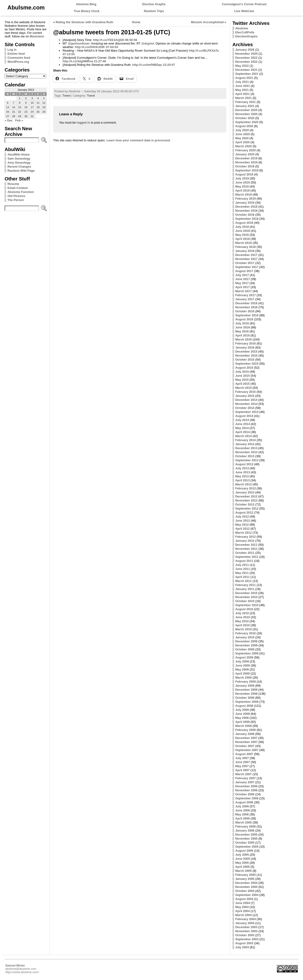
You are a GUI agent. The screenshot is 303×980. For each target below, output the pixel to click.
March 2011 (244, 581)
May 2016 (242, 331)
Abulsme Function (21, 192)
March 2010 (244, 629)
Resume (13, 184)
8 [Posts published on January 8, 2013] (20, 103)
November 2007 (247, 742)
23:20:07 (169, 65)
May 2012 (242, 525)
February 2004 (246, 919)
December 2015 (246, 351)
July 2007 (242, 758)
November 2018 (247, 211)
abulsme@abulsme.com (21, 969)
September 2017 (247, 267)
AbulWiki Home (18, 154)
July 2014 (242, 420)
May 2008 (242, 718)
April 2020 (243, 142)
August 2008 (244, 706)
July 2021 (242, 82)
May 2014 (242, 428)
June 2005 (243, 859)
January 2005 (245, 879)
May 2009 (242, 669)
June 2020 (243, 134)
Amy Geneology (19, 163)
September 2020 (247, 122)
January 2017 (245, 299)
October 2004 (245, 891)
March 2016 (244, 339)
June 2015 (243, 376)
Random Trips (154, 11)
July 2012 (242, 517)
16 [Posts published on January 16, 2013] (26, 107)
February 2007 (246, 778)
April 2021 (243, 94)
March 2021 (244, 98)
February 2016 (246, 343)
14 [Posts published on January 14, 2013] (14, 107)
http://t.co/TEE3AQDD (109, 40)
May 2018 (242, 235)
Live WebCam (244, 11)
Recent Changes (19, 167)
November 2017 (247, 259)
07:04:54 (112, 47)
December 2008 (246, 690)
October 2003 (245, 935)
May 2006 (242, 814)
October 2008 (245, 698)
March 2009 (244, 678)
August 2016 (244, 319)
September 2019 (247, 170)
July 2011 (242, 565)
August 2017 (244, 271)
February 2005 (246, 875)
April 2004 (243, 911)
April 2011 (243, 577)
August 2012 (244, 512)
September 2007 (247, 750)
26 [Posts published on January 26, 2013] (44, 112)
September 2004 (247, 895)
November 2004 (247, 887)
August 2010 (244, 609)
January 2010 (245, 637)
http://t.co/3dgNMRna (78, 61)
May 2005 (242, 863)
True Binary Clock (87, 11)
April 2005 (243, 867)
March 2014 (244, 436)
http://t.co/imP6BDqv (147, 65)
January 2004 (245, 923)
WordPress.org (18, 62)
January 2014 (245, 444)
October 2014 (245, 408)
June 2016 (243, 327)
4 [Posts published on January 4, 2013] (38, 98)
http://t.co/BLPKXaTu (204, 51)
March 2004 (244, 915)
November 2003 (247, 931)
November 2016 (247, 307)
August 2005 (244, 851)
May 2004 (242, 907)
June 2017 (243, 279)
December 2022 (246, 58)
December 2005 (246, 835)
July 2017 (242, 275)
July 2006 (242, 806)
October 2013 (245, 456)
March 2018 (244, 243)
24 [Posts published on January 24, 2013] (32, 112)
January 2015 (245, 396)
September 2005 (247, 847)
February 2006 (246, 826)
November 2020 (247, 114)
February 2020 (246, 150)
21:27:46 (100, 61)
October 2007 (245, 746)
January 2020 (245, 154)
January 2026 (245, 50)
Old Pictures (16, 196)
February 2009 (246, 682)
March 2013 (244, 484)
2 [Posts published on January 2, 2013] (26, 98)
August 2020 (244, 126)
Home (136, 22)
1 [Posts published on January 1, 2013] (20, 98)
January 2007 (245, 782)
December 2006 (246, 786)
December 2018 (246, 207)
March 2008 (244, 726)
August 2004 (244, 899)
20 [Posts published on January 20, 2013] (8, 112)
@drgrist (148, 43)
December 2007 (246, 738)
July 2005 (242, 855)
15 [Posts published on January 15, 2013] (20, 107)
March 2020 (244, 146)
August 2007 (244, 754)
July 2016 (242, 323)
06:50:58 (131, 40)
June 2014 (243, 424)
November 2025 (247, 54)
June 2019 (243, 182)
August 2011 (244, 561)
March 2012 (244, 533)
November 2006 (247, 790)
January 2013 (245, 492)
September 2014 (247, 412)
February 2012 (246, 537)
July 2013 (242, 468)
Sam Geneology (19, 159)
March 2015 (244, 388)
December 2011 (246, 545)
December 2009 (246, 641)
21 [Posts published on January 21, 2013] (14, 112)
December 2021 (246, 70)
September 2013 (247, 460)
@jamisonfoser (79, 43)
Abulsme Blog (86, 4)
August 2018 (244, 223)
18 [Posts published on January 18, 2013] (38, 107)
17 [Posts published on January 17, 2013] (32, 107)
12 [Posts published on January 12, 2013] (44, 103)
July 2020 (242, 130)
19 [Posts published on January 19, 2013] (44, 107)
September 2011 (247, 557)
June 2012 (243, 521)
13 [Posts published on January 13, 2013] (8, 107)
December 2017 (246, 255)
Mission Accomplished (207, 22)
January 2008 (245, 734)
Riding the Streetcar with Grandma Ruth (84, 22)
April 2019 (243, 190)
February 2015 (246, 392)
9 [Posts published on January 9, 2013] (26, 103)
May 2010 (242, 621)
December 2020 (246, 110)
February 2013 (246, 488)
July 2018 (242, 227)
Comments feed (19, 58)
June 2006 (243, 810)
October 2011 (245, 553)
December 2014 (246, 400)
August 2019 (244, 174)
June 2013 (243, 472)
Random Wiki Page (21, 171)
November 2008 (247, 694)
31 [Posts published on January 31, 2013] (32, 116)
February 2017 (246, 295)
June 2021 (243, 86)
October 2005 (245, 843)
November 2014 (247, 404)
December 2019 (246, 158)
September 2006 (247, 798)
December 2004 (246, 883)
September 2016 (247, 315)
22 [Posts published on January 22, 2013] (20, 112)
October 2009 (245, 649)
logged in (83, 123)
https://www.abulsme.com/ (22, 972)
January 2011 (245, 589)
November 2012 (247, 500)
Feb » (19, 120)
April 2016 (243, 335)
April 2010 (243, 625)
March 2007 (244, 774)
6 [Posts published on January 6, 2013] (8, 103)
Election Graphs (154, 4)
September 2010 (247, 605)
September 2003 (247, 939)
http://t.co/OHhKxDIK (90, 47)
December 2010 (246, 593)
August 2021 (244, 78)
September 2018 (247, 219)
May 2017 (242, 283)
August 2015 (244, 368)
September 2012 (247, 508)
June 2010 (243, 617)
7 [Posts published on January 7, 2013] (13, 103)
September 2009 (247, 653)
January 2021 (245, 106)
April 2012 (243, 529)
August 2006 (244, 802)
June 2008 (243, 714)
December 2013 (246, 448)
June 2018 (243, 231)
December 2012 (246, 496)
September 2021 (247, 74)
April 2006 (243, 818)
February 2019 (246, 199)
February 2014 (246, 440)
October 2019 (245, 166)
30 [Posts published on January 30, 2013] (26, 116)
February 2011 (246, 585)
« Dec (9, 120)
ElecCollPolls (245, 32)
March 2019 (244, 195)
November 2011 (247, 549)
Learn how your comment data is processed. (139, 140)
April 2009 (243, 673)
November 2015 (247, 356)
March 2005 (244, 871)
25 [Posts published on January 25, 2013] (38, 112)
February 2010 (246, 633)
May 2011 (242, 573)
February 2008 (246, 730)
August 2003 (244, 943)
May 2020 (242, 138)
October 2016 (245, 311)
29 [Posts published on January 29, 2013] (20, 116)
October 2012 (245, 504)
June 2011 (243, 569)
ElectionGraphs (247, 36)
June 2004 (243, 903)
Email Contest (17, 188)
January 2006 (245, 830)
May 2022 (242, 66)
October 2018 (245, 215)
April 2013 (243, 480)
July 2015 (242, 372)
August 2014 (244, 416)
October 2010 (245, 601)
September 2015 (247, 364)
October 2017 (245, 263)
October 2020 (245, 118)
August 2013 (244, 464)
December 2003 (246, 927)
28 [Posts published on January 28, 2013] (14, 116)
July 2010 (242, 613)
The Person (16, 200)
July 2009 (242, 661)
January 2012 (245, 541)
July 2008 (242, 710)
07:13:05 (69, 54)
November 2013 (247, 452)
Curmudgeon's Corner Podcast (244, 4)
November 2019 (247, 162)
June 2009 (243, 665)
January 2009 (245, 686)
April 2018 (243, 239)
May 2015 (242, 380)
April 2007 (243, 770)
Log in (12, 50)
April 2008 (243, 722)
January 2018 (245, 251)
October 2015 (245, 360)
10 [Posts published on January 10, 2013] (32, 103)
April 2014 (243, 432)
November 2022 (247, 62)
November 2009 (247, 645)
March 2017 (244, 291)
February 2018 (246, 247)
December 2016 (246, 303)
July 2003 (242, 947)
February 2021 (246, 102)
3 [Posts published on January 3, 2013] (32, 98)
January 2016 (245, 347)
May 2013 (242, 476)
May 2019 (242, 186)
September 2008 (247, 702)
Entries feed (16, 54)
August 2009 (244, 657)
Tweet (66, 96)
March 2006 (244, 822)
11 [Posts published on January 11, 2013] (38, 103)
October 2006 (245, 794)
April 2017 (243, 287)
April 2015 (243, 384)
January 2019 (245, 203)
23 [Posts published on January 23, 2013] (26, 112)
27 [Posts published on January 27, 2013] (8, 116)
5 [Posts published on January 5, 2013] (44, 98)
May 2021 (242, 90)
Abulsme (242, 28)
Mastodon (37, 36)
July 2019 (242, 178)
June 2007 (243, 762)
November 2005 (247, 839)
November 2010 (247, 597)
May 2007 (242, 766)
